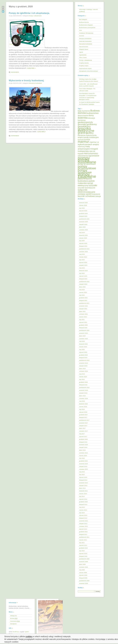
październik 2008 (84, 581)
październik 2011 (84, 537)
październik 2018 (84, 387)
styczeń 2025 (83, 243)
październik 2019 (84, 360)
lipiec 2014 (82, 488)
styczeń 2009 (83, 575)
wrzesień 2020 (84, 333)
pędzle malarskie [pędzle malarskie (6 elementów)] (86, 182)
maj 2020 (82, 341)
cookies (29, 636)
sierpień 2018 (83, 393)
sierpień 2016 (83, 447)
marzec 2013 (83, 510)
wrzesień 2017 (84, 423)
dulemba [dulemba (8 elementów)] (83, 118)
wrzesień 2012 (84, 521)
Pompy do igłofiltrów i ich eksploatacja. (29, 13)
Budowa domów (84, 22)
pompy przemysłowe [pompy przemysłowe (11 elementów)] (87, 167)
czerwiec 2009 (83, 567)
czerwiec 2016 (83, 453)
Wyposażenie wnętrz (85, 68)
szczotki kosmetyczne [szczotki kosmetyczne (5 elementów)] (87, 188)
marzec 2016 (83, 456)
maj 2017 (82, 434)
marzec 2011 (83, 540)
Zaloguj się (13, 616)
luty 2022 (82, 295)
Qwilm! (27, 632)
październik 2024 (84, 249)
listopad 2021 (83, 300)
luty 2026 (82, 208)
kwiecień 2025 (83, 235)
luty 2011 (82, 543)
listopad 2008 (83, 578)
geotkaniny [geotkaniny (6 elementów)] (92, 124)
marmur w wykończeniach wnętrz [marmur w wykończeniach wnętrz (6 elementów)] (88, 143)
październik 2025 (84, 219)
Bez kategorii (83, 19)
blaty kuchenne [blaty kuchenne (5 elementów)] (84, 111)
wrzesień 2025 (84, 222)
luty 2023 (82, 273)
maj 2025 (82, 232)
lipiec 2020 (82, 336)
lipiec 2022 (82, 287)
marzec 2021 (83, 317)
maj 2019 (82, 374)
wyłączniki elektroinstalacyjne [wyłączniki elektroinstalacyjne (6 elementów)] (86, 191)
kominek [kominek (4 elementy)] (80, 140)
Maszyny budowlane (85, 39)
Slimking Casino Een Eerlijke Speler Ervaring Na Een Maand (88, 80)
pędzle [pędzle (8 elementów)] (82, 178)
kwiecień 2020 (83, 344)
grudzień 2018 (83, 382)
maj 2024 (82, 254)
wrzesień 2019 (84, 363)
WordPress (16, 632)
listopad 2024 (83, 246)
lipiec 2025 (82, 227)
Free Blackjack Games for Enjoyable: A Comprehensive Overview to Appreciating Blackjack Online (88, 97)
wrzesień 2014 (84, 483)
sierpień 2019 (83, 366)
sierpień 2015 (83, 466)
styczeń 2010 (83, 553)
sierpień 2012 (83, 524)
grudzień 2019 (83, 355)
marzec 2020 (83, 347)
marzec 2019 (83, 377)
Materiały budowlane (85, 41)
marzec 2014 (83, 494)
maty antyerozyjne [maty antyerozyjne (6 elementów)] (84, 148)
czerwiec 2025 (83, 230)
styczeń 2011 (83, 545)
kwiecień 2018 (83, 404)
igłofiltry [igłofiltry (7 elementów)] (90, 133)
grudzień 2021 (83, 298)
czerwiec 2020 (83, 339)
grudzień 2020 (83, 325)
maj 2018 (82, 401)
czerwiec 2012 (83, 526)
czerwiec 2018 (83, 398)
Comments (15, 621)
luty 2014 (82, 496)
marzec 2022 (83, 292)
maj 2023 (82, 268)
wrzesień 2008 (84, 583)
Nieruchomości (84, 47)
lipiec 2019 (82, 369)
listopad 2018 (83, 385)
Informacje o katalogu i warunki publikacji (88, 10)
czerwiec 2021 (83, 314)
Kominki (82, 36)
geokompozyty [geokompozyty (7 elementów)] (85, 122)
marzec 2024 (83, 257)
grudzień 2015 (83, 461)
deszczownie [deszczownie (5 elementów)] (83, 116)
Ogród (81, 52)
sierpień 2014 (83, 486)
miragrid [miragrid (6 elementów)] (94, 149)
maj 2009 (82, 570)
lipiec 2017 (82, 428)
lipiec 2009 (82, 564)
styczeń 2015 (83, 477)
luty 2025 (82, 241)
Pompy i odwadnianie (35, 16)
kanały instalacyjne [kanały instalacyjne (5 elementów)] (91, 137)
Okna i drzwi (83, 57)
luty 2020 (82, 349)
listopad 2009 (83, 556)
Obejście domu (84, 49)
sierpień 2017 (83, 426)
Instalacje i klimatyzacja (86, 33)
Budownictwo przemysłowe (87, 28)
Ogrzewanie (83, 55)
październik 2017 (84, 420)
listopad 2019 (83, 358)
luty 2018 (82, 409)
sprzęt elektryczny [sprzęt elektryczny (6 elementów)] (85, 184)
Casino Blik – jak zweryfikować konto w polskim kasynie (88, 85)
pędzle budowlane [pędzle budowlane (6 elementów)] (85, 180)
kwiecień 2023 (83, 271)
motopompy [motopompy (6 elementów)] (83, 151)
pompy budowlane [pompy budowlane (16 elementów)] (87, 161)
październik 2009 (84, 559)
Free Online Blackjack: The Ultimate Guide (87, 90)
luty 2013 (82, 513)
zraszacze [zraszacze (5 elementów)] (96, 194)
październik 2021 (84, 303)
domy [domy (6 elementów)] (91, 115)
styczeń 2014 (83, 499)
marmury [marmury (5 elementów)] (81, 147)
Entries (14, 618)
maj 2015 (82, 472)
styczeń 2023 (83, 276)
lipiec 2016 (82, 450)
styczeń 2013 (83, 515)
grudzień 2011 (83, 532)
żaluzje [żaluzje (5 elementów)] (98, 196)
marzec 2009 (83, 573)
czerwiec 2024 (83, 252)
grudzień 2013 (83, 502)
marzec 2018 (83, 407)
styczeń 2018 (83, 412)
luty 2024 (82, 260)
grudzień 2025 (83, 213)
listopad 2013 (83, 504)
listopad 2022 (83, 279)
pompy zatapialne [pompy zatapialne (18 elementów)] (87, 175)
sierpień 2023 (83, 265)
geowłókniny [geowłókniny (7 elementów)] (84, 127)
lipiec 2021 (82, 311)
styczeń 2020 (83, 352)
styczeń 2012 (83, 529)
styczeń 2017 (83, 436)
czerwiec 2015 (83, 469)
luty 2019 (82, 379)
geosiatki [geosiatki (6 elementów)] (82, 124)
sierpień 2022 (83, 284)
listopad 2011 (83, 534)
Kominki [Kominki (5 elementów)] (87, 140)
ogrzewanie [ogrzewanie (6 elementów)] (94, 156)
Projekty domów (84, 63)
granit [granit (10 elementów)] (81, 133)
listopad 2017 (83, 417)
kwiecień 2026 (83, 203)
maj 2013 (82, 507)
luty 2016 (82, 458)
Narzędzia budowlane (35, 83)
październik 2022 (84, 282)
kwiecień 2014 (83, 491)
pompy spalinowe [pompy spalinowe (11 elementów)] (85, 171)
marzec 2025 (83, 238)
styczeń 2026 (83, 211)
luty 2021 (82, 320)
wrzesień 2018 (84, 390)
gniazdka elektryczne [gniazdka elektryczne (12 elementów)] (86, 130)
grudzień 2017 (83, 415)
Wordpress (13, 624)
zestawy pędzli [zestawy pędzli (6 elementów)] (85, 194)
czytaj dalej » (31, 68)
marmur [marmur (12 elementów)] (83, 142)
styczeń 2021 (83, 322)
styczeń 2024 (83, 262)
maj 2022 (82, 290)
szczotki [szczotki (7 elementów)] (93, 185)
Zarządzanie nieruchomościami (88, 71)
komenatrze (15, 72)
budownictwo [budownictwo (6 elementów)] (93, 113)
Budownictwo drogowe (86, 25)
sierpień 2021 (83, 309)
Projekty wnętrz (84, 66)
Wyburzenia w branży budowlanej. (26, 81)
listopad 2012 (83, 518)
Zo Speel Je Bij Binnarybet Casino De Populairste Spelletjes (89, 103)
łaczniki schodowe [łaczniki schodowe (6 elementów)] (86, 196)
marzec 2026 (83, 205)
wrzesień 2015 (84, 464)
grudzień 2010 (83, 548)
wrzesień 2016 (84, 445)
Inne (80, 30)
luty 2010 (82, 551)
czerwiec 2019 (83, 371)
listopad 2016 (83, 442)
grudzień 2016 (83, 439)
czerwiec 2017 (83, 431)
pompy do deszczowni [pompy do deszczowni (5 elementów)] (87, 164)
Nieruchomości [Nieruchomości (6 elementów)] (91, 153)
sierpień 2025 (83, 224)
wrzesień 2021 (84, 306)
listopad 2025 (83, 216)
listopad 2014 (83, 480)
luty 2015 (82, 475)
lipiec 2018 (82, 396)
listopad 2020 (83, 328)
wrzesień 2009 (84, 562)
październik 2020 (84, 330)
